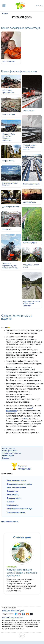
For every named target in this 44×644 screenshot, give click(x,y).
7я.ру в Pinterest (20, 614)
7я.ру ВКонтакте (24, 614)
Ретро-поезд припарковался (8, 92)
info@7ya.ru (6, 611)
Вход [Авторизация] (39, 5)
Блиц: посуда (12, 505)
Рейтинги (5, 617)
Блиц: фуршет (13, 491)
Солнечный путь (29, 202)
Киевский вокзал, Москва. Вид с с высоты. (30, 147)
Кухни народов (12, 567)
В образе (11, 502)
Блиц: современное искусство (19, 484)
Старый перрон (8, 161)
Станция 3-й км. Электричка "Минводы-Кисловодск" (9, 137)
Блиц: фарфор (13, 495)
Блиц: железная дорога (16, 480)
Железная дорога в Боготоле (10, 184)
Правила (5, 458)
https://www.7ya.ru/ (18, 611)
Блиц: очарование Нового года (20, 509)
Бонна (11, 617)
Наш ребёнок (19, 617)
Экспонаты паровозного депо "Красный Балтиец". (10, 266)
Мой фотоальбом (9, 448)
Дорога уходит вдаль (31, 184)
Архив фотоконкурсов (10, 522)
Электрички (7, 229)
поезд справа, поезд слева (31, 266)
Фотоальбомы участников (12, 453)
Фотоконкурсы (8, 456)
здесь (26, 419)
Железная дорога (30, 242)
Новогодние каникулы (16, 512)
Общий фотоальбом (10, 451)
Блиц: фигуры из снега (16, 487)
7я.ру (31, 614)
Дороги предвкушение (11, 206)
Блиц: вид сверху (14, 498)
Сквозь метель (29, 110)
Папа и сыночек (9, 61)
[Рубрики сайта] (4, 6)
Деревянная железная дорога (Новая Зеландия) (32, 303)
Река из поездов (9, 115)
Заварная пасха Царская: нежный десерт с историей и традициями (22, 573)
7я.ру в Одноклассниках (27, 614)
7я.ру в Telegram (16, 614)
